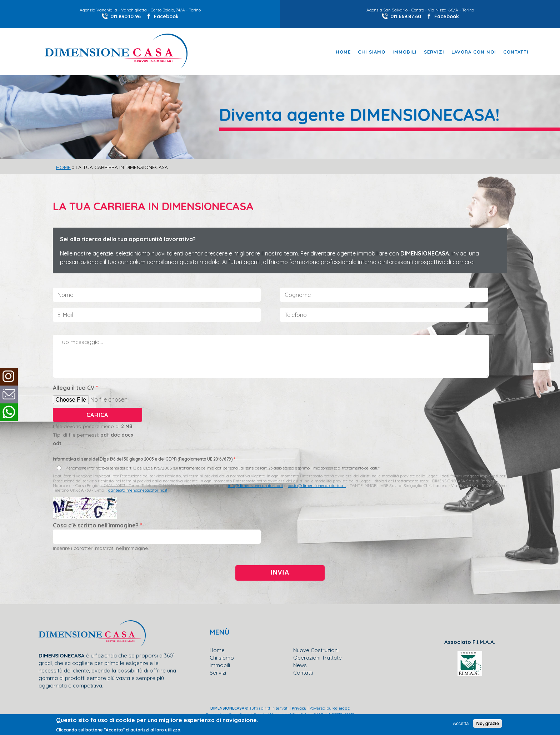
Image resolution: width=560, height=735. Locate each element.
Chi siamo (222, 658)
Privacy (299, 708)
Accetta (461, 723)
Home (343, 52)
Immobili (405, 52)
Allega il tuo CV (76, 388)
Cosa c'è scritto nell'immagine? (97, 525)
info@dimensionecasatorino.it (256, 486)
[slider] (280, 125)
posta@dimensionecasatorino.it (317, 486)
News (300, 665)
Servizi (434, 52)
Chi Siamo (372, 52)
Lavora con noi (474, 52)
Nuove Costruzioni (316, 650)
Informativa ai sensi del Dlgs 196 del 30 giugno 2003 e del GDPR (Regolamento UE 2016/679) (144, 459)
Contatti (516, 52)
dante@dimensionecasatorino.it (138, 490)
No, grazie (487, 723)
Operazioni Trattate (317, 658)
